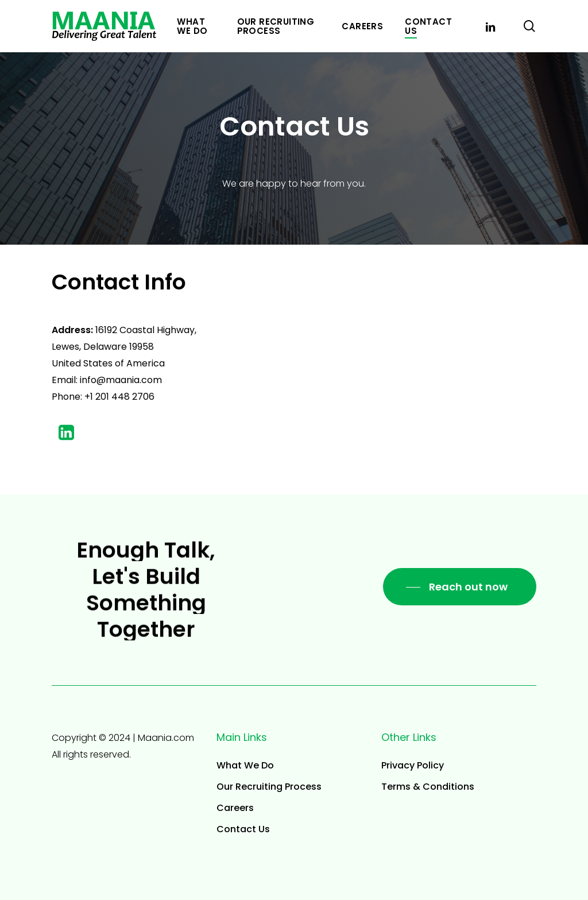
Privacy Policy (413, 765)
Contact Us (243, 829)
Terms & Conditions (428, 787)
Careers (235, 808)
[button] (460, 587)
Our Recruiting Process (269, 787)
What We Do (245, 765)
